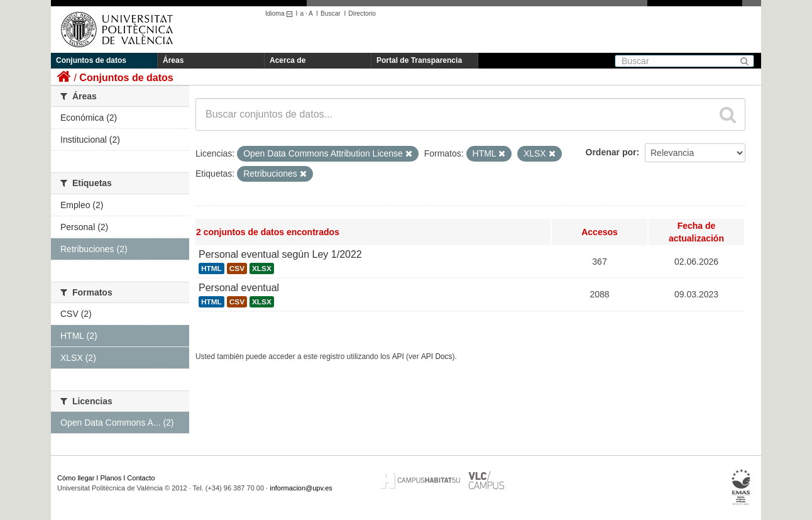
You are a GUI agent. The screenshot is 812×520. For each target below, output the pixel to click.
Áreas (173, 60)
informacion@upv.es (301, 488)
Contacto (141, 478)
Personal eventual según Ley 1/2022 (280, 254)
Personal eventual (239, 288)
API (398, 357)
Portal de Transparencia (419, 60)
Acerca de (288, 60)
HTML (211, 268)
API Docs (437, 357)
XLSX (262, 268)
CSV (237, 268)
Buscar (331, 14)
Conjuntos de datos (91, 60)
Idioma (281, 14)
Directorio (362, 14)
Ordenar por (611, 152)
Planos (111, 478)
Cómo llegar (76, 478)
